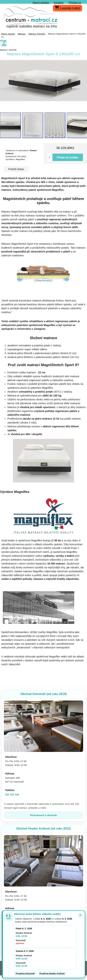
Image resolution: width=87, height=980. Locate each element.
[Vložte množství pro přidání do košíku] (50, 157)
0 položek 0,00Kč (68, 7)
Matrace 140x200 (37, 34)
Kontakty (59, 3)
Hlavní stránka (41, 3)
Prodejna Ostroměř (25, 973)
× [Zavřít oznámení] (80, 915)
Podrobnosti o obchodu (43, 815)
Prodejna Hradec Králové (52, 973)
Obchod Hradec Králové (43, 829)
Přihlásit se (75, 3)
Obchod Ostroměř (43, 694)
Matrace (22, 34)
